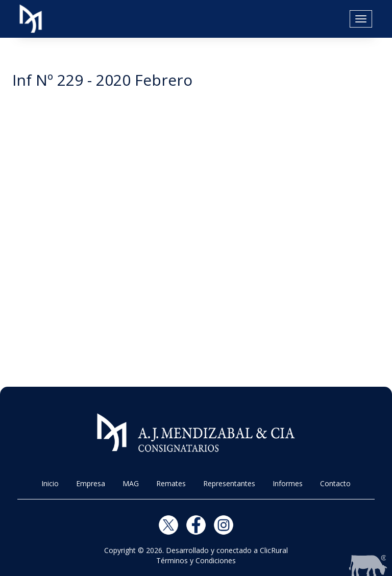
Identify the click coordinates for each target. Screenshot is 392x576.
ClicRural (274, 550)
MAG (131, 483)
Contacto (335, 483)
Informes (288, 483)
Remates (171, 483)
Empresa (91, 483)
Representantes (229, 483)
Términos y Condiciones (196, 560)
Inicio (50, 483)
